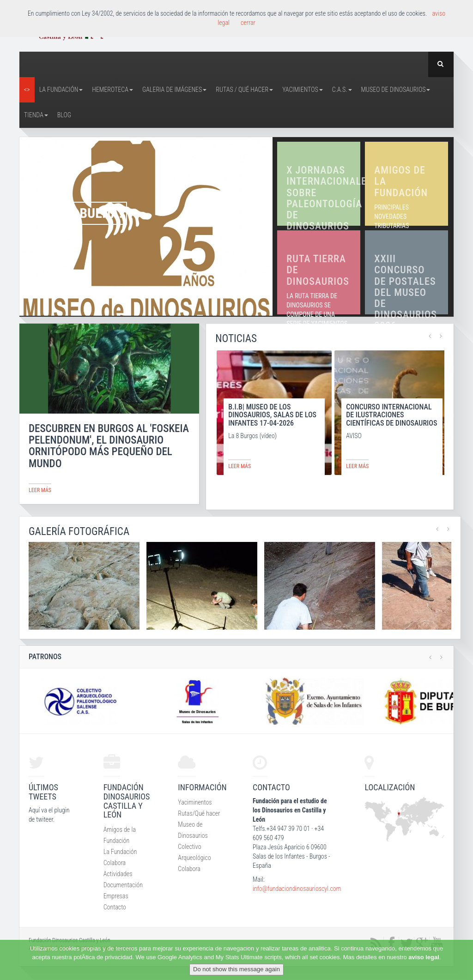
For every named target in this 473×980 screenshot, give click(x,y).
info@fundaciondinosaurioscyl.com (297, 889)
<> (27, 90)
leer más (40, 490)
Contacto (115, 907)
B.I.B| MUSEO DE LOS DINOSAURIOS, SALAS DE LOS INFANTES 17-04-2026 (272, 415)
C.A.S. (342, 90)
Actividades (118, 874)
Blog (64, 115)
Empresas (116, 896)
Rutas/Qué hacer (199, 813)
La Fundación (61, 90)
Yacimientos (303, 90)
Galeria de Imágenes (174, 90)
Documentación (123, 885)
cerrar (248, 23)
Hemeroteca (112, 90)
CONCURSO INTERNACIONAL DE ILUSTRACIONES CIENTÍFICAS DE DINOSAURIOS (391, 415)
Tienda (36, 115)
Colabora (115, 863)
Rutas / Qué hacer (244, 90)
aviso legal (424, 957)
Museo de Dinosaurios (396, 90)
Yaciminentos (195, 802)
